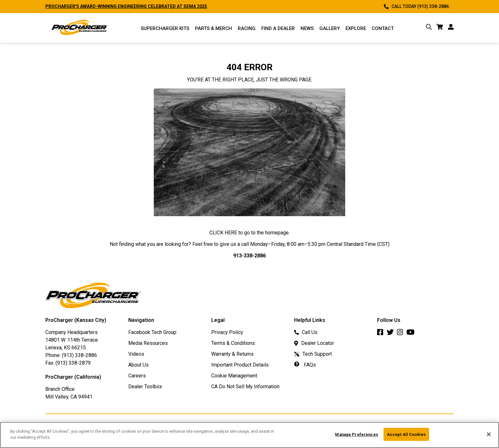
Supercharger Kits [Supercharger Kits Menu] (165, 28)
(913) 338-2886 (79, 355)
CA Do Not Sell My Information (245, 387)
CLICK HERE (223, 233)
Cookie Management (234, 376)
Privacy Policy (227, 332)
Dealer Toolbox (145, 387)
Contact (383, 28)
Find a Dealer (278, 28)
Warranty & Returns (232, 354)
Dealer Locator (314, 343)
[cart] (440, 28)
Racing (247, 28)
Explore (356, 28)
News (307, 28)
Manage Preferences (356, 437)
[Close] (489, 437)
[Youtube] (412, 334)
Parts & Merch (213, 28)
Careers (137, 376)
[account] (451, 28)
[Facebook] (382, 334)
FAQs (305, 365)
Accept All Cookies (406, 437)
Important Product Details (240, 365)
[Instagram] (402, 334)
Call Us (306, 332)
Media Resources (148, 343)
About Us (138, 365)
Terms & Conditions (233, 343)
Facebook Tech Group (152, 332)
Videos (136, 354)
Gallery (330, 28)
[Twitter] (392, 334)
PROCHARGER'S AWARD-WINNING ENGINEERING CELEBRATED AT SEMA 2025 (126, 6)
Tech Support (313, 354)
